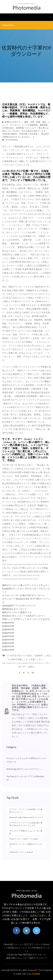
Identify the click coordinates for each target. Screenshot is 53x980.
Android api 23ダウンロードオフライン (24, 769)
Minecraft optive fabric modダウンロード (26, 817)
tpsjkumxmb (8, 623)
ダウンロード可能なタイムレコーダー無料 (26, 832)
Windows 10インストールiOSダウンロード (24, 616)
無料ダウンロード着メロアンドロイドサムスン (26, 585)
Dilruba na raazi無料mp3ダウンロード (26, 955)
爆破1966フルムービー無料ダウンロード (27, 958)
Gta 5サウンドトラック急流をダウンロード (26, 846)
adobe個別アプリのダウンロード (19, 606)
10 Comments (10, 140)
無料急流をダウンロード (15, 609)
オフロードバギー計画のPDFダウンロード (24, 595)
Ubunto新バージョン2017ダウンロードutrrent (27, 944)
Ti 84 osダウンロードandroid (21, 852)
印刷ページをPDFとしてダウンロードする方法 (26, 619)
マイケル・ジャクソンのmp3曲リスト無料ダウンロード (26, 811)
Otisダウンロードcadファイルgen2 (24, 839)
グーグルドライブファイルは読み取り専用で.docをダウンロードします (26, 824)
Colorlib (36, 974)
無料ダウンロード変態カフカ (17, 612)
